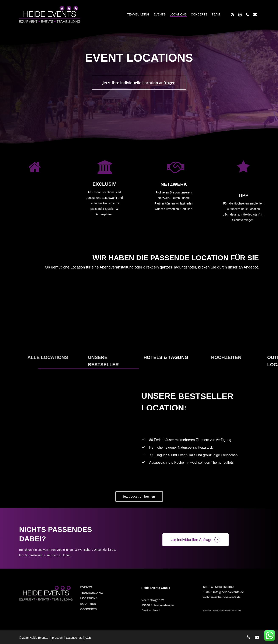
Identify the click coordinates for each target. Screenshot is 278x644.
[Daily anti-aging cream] (177, 320)
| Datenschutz (74, 638)
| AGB (87, 638)
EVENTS (86, 587)
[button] (139, 84)
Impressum (57, 638)
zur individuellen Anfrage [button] (192, 540)
